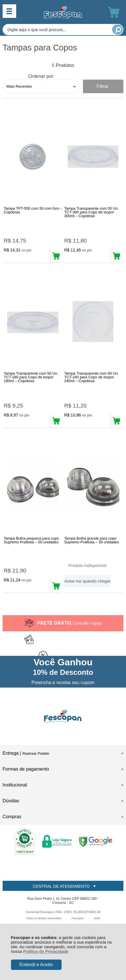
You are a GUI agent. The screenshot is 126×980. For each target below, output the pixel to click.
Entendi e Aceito (36, 965)
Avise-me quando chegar (88, 581)
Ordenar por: (41, 76)
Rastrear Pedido (36, 753)
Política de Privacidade (46, 951)
